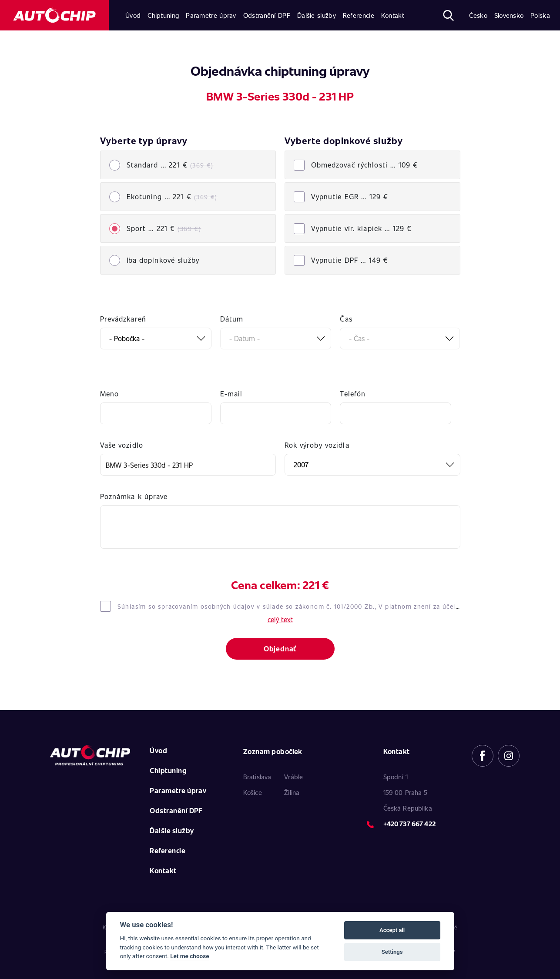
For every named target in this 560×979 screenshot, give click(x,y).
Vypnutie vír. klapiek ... (362, 228)
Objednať (280, 649)
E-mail (231, 394)
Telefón (353, 394)
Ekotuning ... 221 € (172, 196)
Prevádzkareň (123, 319)
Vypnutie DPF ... (350, 260)
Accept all (392, 930)
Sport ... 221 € (164, 228)
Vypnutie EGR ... (350, 196)
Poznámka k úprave (134, 496)
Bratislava (257, 777)
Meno (109, 394)
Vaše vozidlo (122, 445)
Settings (392, 952)
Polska (540, 15)
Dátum (232, 319)
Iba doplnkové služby (163, 260)
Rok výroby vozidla (317, 445)
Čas (346, 319)
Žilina (292, 792)
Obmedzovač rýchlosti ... (365, 165)
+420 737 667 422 (409, 824)
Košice (253, 792)
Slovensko (509, 15)
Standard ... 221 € (170, 165)
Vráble (293, 777)
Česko (478, 15)
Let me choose (189, 956)
